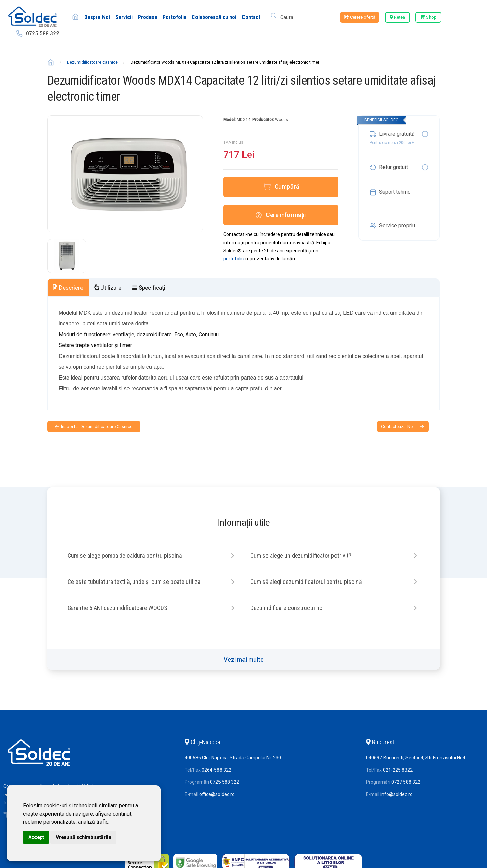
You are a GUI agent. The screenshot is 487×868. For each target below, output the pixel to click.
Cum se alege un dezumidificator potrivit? (301, 556)
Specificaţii (149, 288)
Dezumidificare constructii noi (287, 608)
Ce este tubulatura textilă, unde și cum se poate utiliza (134, 582)
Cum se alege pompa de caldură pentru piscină (125, 556)
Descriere (68, 288)
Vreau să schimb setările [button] (83, 837)
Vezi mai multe (244, 659)
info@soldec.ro (397, 794)
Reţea (397, 17)
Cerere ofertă (360, 17)
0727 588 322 (406, 782)
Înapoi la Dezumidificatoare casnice (97, 426)
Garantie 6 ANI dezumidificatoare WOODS (118, 608)
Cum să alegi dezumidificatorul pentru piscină (306, 582)
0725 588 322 (43, 33)
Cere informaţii (281, 215)
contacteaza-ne (397, 426)
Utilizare (108, 288)
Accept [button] (36, 837)
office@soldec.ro (217, 794)
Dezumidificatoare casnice (92, 62)
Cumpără (287, 187)
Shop (428, 17)
